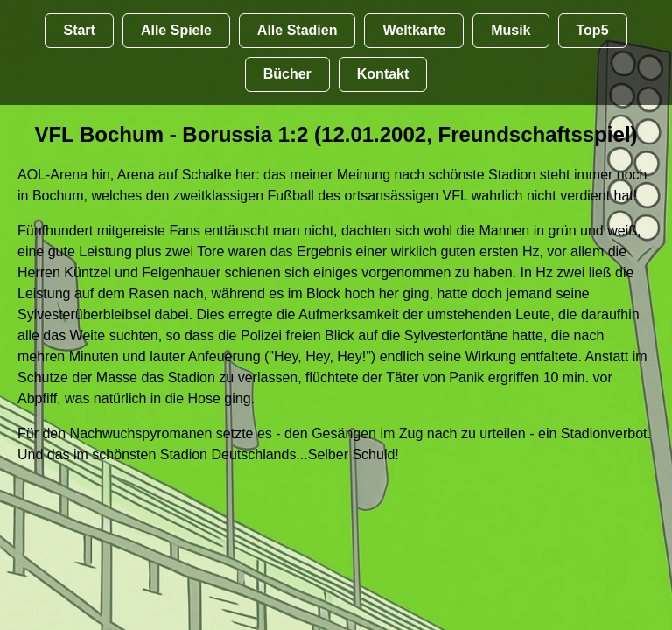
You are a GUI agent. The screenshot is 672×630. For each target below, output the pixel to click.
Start (79, 30)
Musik (511, 30)
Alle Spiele (176, 30)
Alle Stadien (297, 30)
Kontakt (383, 74)
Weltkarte (414, 30)
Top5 (593, 30)
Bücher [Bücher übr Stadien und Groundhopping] (287, 74)
